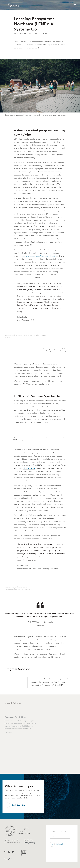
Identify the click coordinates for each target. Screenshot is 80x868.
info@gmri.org (29, 843)
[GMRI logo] (17, 831)
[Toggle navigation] (75, 5)
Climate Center (29, 468)
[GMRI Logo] (10, 5)
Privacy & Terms (10, 859)
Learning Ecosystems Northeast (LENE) (38, 256)
